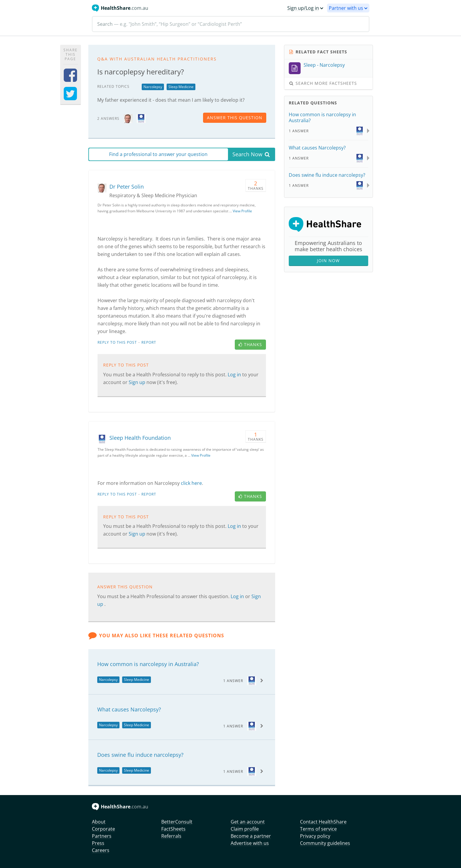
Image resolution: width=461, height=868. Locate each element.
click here (191, 483)
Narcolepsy (153, 87)
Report (149, 342)
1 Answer (233, 681)
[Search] (231, 24)
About (99, 822)
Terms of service (318, 829)
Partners (102, 836)
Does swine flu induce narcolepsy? (140, 755)
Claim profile (245, 829)
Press (98, 843)
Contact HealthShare (323, 822)
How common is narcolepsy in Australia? (148, 664)
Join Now (328, 261)
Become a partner (251, 836)
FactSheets (173, 829)
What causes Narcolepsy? (129, 709)
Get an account (248, 822)
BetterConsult (177, 822)
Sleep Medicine (181, 87)
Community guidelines (325, 843)
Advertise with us (250, 843)
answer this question (235, 118)
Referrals (171, 836)
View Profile (242, 211)
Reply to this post (117, 342)
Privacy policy (315, 836)
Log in (235, 375)
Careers (101, 850)
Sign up (138, 382)
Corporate (103, 829)
